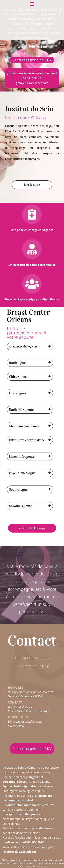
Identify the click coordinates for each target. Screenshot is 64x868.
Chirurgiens (18, 377)
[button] (30, 347)
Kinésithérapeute (22, 456)
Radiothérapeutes (22, 410)
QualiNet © (41, 866)
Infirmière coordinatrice (27, 440)
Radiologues (18, 363)
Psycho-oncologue (22, 473)
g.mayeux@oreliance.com (32, 83)
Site (28, 866)
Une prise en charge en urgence (32, 230)
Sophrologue (18, 489)
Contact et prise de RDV (32, 60)
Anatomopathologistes (23, 347)
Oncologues (18, 393)
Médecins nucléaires (24, 426)
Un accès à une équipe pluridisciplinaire (32, 299)
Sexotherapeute (21, 506)
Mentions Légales (10, 860)
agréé (33, 866)
